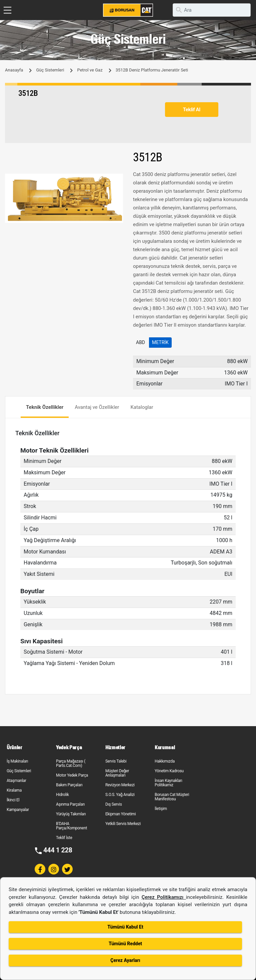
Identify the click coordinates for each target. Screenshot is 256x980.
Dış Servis (114, 804)
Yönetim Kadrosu (169, 771)
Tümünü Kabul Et (125, 927)
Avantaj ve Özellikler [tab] (97, 407)
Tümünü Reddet (125, 944)
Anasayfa (14, 70)
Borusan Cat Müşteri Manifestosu (172, 797)
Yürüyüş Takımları (71, 814)
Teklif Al (192, 110)
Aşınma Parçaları (70, 804)
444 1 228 (58, 850)
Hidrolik (62, 795)
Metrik (160, 342)
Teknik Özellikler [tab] (45, 407)
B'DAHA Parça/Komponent (71, 826)
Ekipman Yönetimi (120, 814)
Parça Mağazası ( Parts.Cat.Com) (71, 763)
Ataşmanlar (16, 781)
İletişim (161, 809)
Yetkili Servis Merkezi (123, 824)
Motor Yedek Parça (72, 775)
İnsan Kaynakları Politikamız (168, 783)
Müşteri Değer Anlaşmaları (117, 773)
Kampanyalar (18, 810)
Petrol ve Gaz (90, 70)
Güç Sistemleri (50, 70)
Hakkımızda (165, 761)
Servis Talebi (116, 761)
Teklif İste (64, 838)
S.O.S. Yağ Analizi (120, 795)
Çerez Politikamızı (164, 897)
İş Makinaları (17, 761)
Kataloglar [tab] (142, 407)
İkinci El (13, 800)
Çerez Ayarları (125, 960)
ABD (140, 342)
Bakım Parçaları (69, 785)
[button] (117, 180)
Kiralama (14, 790)
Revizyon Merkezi (120, 785)
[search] (212, 10)
